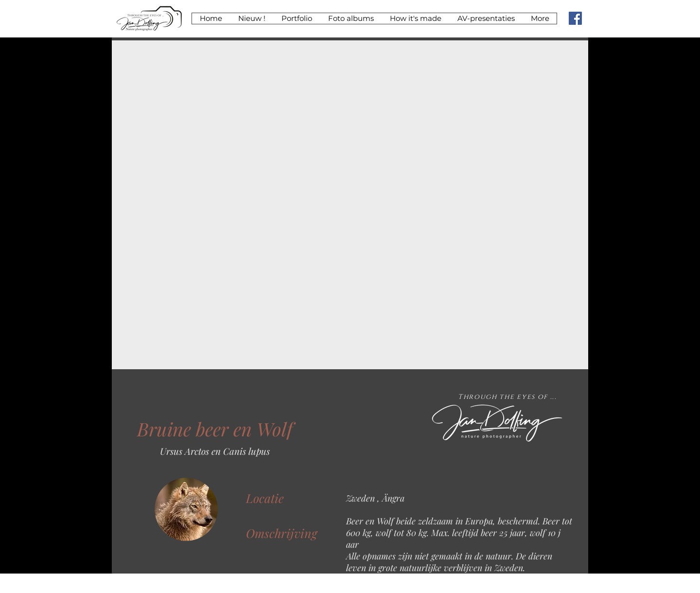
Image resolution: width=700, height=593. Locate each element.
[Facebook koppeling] (575, 18)
